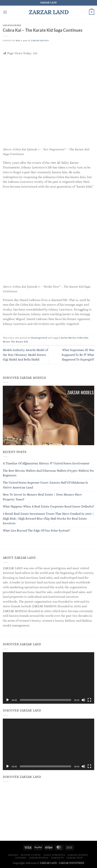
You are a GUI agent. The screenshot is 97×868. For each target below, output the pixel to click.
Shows (6, 342)
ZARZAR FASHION (78, 855)
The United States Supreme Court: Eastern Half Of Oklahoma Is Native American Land (45, 485)
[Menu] (5, 12)
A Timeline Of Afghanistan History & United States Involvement (46, 463)
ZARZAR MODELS (39, 858)
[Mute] (83, 700)
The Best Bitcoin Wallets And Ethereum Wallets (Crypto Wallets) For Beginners (48, 473)
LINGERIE (21, 858)
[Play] (8, 700)
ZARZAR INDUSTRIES (71, 863)
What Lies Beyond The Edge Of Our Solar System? (36, 531)
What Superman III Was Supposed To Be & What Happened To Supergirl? (78, 355)
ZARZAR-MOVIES (40, 41)
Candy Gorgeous (54, 855)
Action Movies (68, 338)
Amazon (13, 855)
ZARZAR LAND (49, 12)
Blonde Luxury (31, 855)
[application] (48, 678)
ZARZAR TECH (75, 858)
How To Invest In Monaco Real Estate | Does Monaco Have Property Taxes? (42, 497)
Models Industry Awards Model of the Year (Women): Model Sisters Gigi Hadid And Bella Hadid (25, 355)
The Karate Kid (19, 342)
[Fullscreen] (89, 700)
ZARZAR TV (58, 858)
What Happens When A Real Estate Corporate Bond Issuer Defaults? (48, 506)
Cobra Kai (83, 338)
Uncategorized (12, 25)
